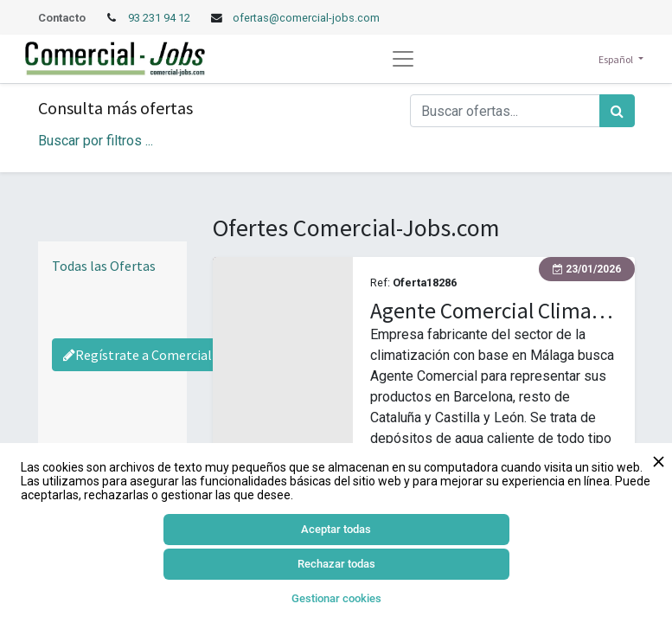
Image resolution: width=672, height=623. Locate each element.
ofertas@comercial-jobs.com (306, 18)
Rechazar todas (336, 564)
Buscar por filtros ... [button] (96, 141)
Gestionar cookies (336, 598)
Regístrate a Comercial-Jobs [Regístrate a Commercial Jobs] (154, 355)
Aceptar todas (336, 529)
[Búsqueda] (617, 111)
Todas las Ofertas (104, 266)
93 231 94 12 (160, 18)
